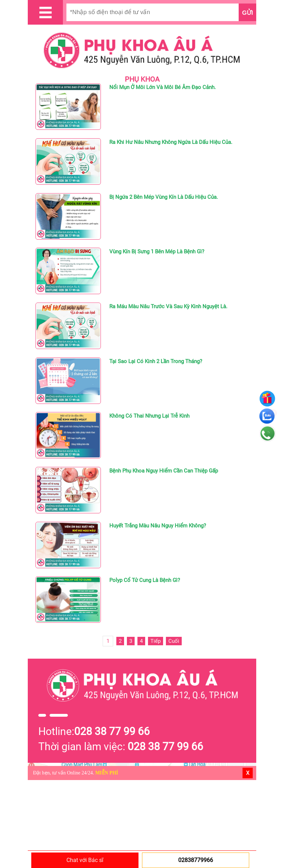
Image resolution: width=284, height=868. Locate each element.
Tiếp (156, 641)
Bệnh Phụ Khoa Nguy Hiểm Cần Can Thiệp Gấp (164, 471)
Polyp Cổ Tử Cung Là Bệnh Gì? (145, 580)
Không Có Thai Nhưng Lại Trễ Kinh (149, 416)
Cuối (174, 641)
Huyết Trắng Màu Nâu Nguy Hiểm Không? (158, 526)
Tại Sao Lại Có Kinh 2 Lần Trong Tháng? (156, 361)
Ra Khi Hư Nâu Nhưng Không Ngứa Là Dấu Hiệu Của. (171, 142)
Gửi (248, 13)
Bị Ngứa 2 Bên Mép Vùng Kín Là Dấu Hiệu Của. (164, 197)
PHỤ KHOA (142, 79)
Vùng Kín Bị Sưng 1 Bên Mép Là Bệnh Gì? (157, 252)
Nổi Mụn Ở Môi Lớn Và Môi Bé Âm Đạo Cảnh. (163, 87)
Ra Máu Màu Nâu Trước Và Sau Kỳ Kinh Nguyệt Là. (168, 306)
